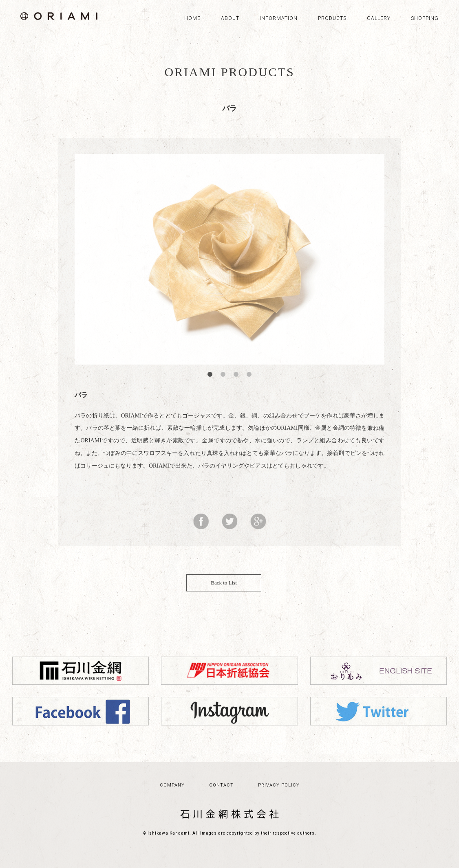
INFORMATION (279, 18)
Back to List (229, 589)
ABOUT (230, 18)
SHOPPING (425, 18)
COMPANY (172, 797)
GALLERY (379, 18)
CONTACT (221, 797)
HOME (192, 18)
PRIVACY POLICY (279, 797)
